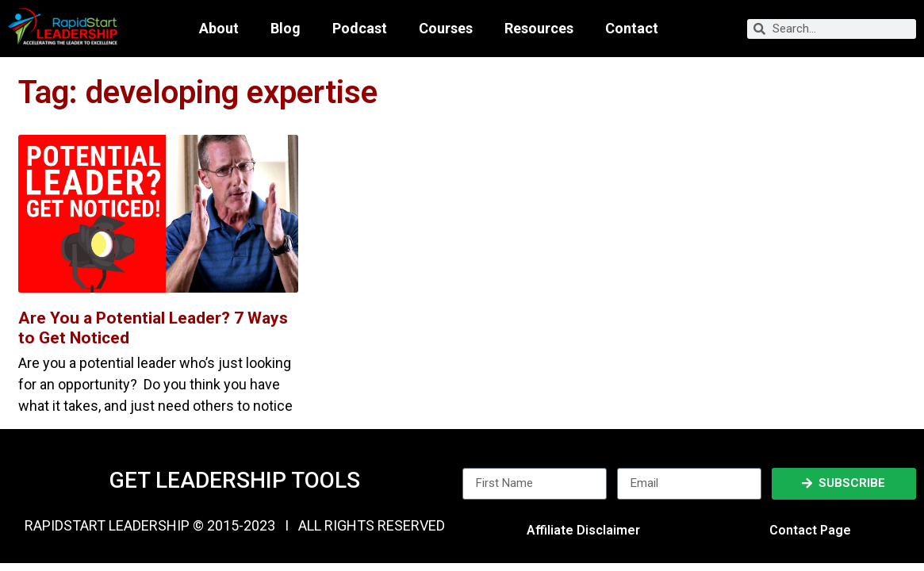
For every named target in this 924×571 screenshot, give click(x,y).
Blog (286, 29)
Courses (446, 29)
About (219, 29)
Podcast (360, 29)
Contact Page (810, 530)
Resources (539, 29)
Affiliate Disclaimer (583, 530)
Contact (632, 29)
